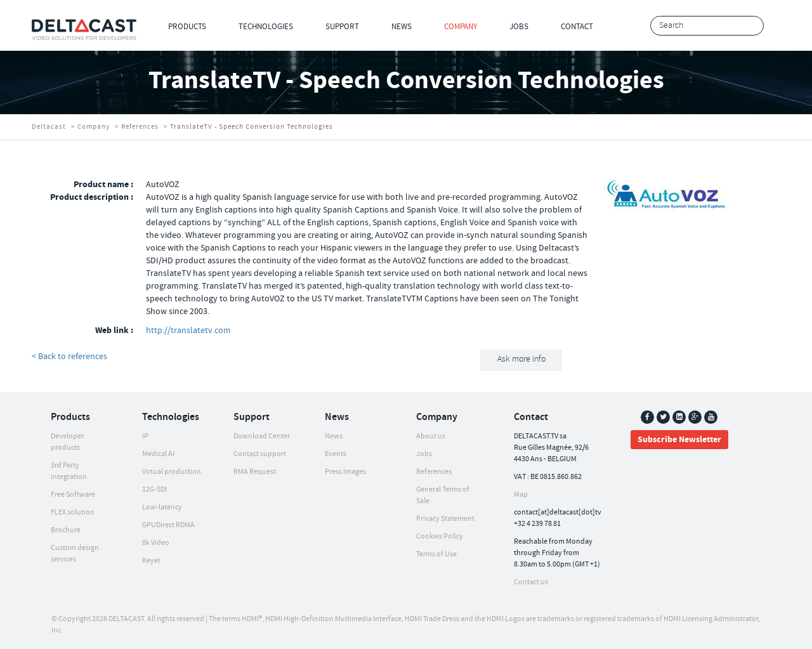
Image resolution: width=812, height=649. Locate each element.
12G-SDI (154, 489)
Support (342, 27)
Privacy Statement (445, 519)
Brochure (66, 530)
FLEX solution (73, 512)
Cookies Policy (440, 536)
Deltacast (49, 127)
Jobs (519, 27)
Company (461, 27)
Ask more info (521, 359)
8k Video (156, 543)
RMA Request (255, 472)
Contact (577, 27)
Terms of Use (436, 554)
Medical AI (158, 454)
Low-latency (162, 507)
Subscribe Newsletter (679, 440)
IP (145, 436)
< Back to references (69, 357)
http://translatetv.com (188, 331)
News (402, 27)
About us (431, 436)
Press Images (345, 472)
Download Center (262, 436)
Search (751, 26)
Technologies (266, 27)
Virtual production (172, 472)
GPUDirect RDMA (168, 525)
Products (187, 27)
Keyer (151, 560)
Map (521, 495)
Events (336, 454)
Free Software (73, 495)
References (140, 127)
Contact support (260, 454)
